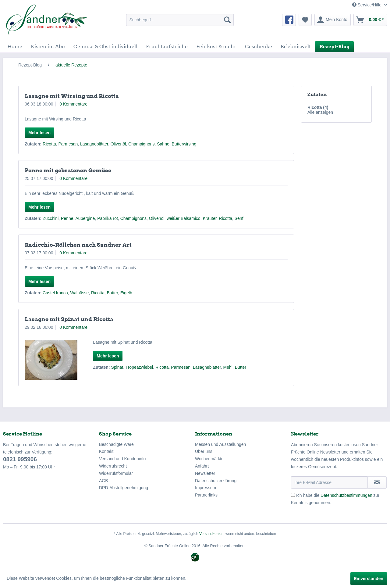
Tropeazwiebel (139, 367)
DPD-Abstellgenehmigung (124, 488)
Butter (112, 293)
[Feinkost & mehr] (216, 47)
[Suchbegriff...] (180, 20)
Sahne (163, 144)
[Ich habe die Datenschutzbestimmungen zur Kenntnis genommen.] (293, 495)
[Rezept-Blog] (334, 47)
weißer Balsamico (183, 218)
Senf (239, 218)
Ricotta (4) (318, 107)
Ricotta (49, 144)
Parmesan (68, 144)
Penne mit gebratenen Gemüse (68, 170)
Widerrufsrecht (113, 466)
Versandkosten (211, 534)
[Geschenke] (259, 47)
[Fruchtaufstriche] (167, 47)
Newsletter (205, 473)
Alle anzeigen (320, 112)
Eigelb (126, 293)
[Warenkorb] (370, 20)
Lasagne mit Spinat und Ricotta (69, 319)
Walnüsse (79, 293)
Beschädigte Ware (116, 444)
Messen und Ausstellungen (220, 444)
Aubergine (85, 218)
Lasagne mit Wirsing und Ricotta (72, 96)
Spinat (117, 367)
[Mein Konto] (333, 20)
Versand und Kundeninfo (122, 459)
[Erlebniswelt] (296, 47)
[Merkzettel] (305, 20)
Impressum (206, 488)
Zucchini (51, 218)
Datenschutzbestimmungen (346, 495)
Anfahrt (202, 466)
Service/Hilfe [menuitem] (367, 5)
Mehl (228, 367)
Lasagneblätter (94, 144)
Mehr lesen (39, 133)
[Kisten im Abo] (48, 47)
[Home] (15, 47)
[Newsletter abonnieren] (377, 482)
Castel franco (55, 293)
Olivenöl (118, 144)
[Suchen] (227, 20)
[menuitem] (180, 20)
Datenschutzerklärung (216, 481)
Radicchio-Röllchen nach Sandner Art (78, 245)
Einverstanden (369, 579)
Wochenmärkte (209, 459)
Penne (67, 218)
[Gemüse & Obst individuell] (105, 47)
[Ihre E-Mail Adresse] (329, 482)
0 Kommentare (73, 104)
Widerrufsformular (116, 473)
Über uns (204, 451)
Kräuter (209, 218)
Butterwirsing (184, 144)
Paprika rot (108, 218)
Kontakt (106, 451)
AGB (104, 481)
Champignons (141, 144)
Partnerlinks (206, 495)
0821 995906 (20, 459)
